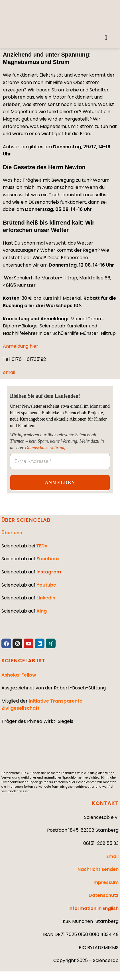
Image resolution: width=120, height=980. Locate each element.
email (9, 372)
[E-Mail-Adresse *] (60, 461)
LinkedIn (46, 598)
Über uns (12, 533)
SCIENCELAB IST (23, 660)
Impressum (105, 882)
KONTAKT (105, 803)
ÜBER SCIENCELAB (26, 520)
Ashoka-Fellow (19, 675)
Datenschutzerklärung (45, 448)
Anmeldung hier (21, 346)
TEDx (42, 546)
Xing (42, 611)
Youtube (46, 585)
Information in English (93, 908)
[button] (106, 38)
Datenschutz (104, 895)
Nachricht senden (98, 869)
